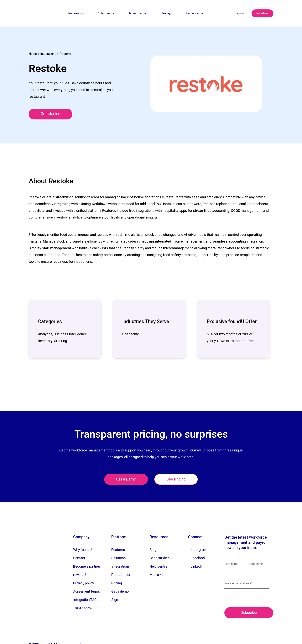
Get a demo (262, 7)
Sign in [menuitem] (116, 587)
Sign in (240, 7)
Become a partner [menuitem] (87, 553)
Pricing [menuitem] (117, 570)
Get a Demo (126, 466)
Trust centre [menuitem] (83, 596)
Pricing (166, 7)
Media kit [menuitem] (157, 562)
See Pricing (176, 466)
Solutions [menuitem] (119, 545)
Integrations (48, 41)
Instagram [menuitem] (199, 537)
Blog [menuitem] (153, 537)
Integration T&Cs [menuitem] (86, 587)
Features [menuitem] (118, 537)
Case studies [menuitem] (160, 545)
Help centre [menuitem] (159, 553)
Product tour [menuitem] (121, 562)
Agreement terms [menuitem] (87, 579)
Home (33, 41)
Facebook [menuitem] (198, 545)
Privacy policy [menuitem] (84, 570)
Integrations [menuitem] (121, 553)
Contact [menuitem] (79, 545)
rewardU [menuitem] (80, 562)
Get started (51, 101)
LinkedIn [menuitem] (197, 553)
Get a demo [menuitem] (120, 579)
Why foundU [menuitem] (83, 537)
